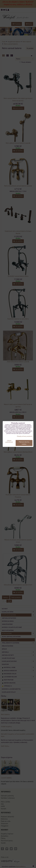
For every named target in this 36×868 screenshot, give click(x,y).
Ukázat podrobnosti (9, 441)
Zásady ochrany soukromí (25, 436)
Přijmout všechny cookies (24, 443)
